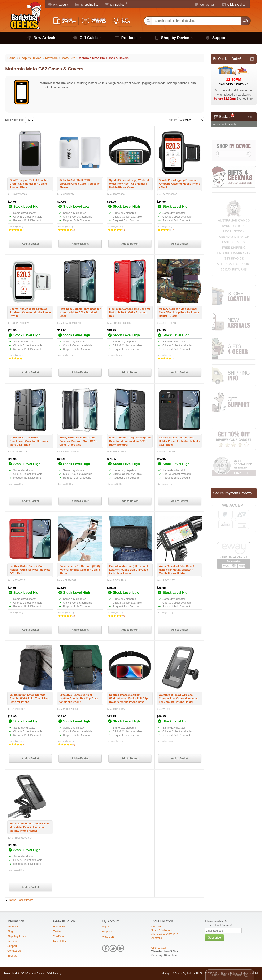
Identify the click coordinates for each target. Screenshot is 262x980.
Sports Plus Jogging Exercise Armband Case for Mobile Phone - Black (180, 184)
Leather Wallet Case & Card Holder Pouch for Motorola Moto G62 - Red (30, 570)
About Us (13, 926)
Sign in (106, 926)
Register (107, 931)
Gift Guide (89, 38)
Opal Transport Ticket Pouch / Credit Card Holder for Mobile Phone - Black (29, 184)
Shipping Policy (17, 936)
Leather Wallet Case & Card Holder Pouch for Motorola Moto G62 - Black (179, 441)
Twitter (57, 931)
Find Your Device (227, 975)
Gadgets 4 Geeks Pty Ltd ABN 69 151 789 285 (190, 974)
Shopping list (89, 5)
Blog (10, 931)
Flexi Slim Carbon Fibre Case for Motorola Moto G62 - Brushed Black (80, 312)
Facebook (59, 926)
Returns (12, 941)
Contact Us (207, 5)
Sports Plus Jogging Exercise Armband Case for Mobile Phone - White (30, 312)
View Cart (108, 937)
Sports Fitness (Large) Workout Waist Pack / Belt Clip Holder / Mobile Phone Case (129, 184)
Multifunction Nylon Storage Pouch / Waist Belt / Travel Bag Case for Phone (29, 698)
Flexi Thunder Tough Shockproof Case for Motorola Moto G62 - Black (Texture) (130, 441)
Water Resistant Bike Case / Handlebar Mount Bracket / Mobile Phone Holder (176, 570)
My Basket (117, 5)
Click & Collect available (27, 217)
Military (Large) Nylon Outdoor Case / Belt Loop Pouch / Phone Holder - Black (179, 312)
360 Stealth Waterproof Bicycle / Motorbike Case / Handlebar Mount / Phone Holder (30, 827)
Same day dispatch (25, 213)
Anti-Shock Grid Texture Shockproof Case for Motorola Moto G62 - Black (29, 441)
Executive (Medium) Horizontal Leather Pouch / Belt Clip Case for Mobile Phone (129, 570)
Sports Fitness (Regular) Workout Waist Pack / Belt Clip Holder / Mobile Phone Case (128, 698)
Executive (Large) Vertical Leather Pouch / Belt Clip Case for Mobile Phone (79, 698)
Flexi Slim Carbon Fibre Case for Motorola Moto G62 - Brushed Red (130, 312)
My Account (61, 5)
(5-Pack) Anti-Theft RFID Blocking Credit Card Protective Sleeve (79, 184)
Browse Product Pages (21, 900)
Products (129, 38)
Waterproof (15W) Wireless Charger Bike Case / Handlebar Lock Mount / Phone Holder (178, 698)
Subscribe (214, 937)
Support (219, 38)
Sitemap (12, 956)
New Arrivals (45, 38)
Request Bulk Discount (27, 220)
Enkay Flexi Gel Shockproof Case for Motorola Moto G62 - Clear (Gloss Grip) (78, 441)
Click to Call (159, 948)
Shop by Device (175, 38)
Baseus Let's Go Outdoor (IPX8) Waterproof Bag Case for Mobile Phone (80, 570)
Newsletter (60, 941)
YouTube (59, 936)
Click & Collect (237, 5)
